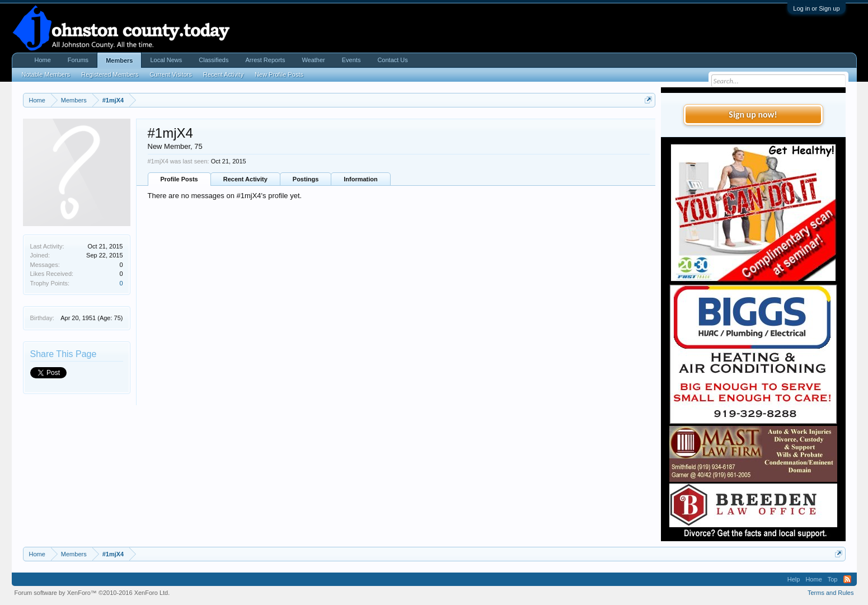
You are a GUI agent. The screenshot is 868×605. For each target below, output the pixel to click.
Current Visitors (171, 74)
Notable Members (46, 74)
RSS (847, 579)
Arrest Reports (265, 60)
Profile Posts (179, 179)
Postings (306, 179)
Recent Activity (245, 179)
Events (351, 60)
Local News (166, 60)
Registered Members (110, 74)
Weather (313, 60)
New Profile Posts (279, 74)
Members (119, 60)
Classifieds (214, 60)
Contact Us (392, 60)
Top (833, 579)
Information (361, 179)
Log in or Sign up (816, 8)
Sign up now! (753, 114)
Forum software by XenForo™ (92, 593)
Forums (78, 60)
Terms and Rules (831, 593)
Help (794, 579)
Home (43, 60)
